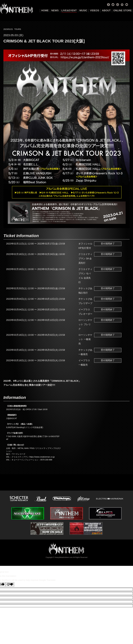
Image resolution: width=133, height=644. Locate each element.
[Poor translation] (10, 584)
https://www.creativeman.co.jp (42, 457)
